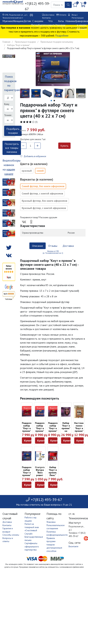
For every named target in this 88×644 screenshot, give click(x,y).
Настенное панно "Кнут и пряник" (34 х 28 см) (80, 430)
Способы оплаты (11, 535)
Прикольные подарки (25, 42)
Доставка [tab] (68, 246)
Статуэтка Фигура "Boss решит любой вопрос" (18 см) (41, 475)
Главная (6, 42)
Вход (74, 15)
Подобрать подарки (13, 131)
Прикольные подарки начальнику (57, 42)
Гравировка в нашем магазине (82, 25)
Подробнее (62, 36)
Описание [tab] (38, 246)
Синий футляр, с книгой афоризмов (42, 193)
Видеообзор (29, 408)
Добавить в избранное (33, 156)
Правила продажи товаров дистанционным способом (54, 545)
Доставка (50, 15)
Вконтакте (73, 546)
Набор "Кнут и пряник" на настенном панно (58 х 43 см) (67, 432)
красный (27, 171)
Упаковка (51, 522)
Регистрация (78, 18)
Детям (27, 21)
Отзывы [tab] (53, 246)
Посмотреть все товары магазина (12, 148)
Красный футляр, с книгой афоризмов (44, 208)
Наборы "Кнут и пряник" (19, 45)
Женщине (18, 21)
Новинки (70, 21)
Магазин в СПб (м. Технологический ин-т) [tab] (53, 252)
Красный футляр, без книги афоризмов (44, 201)
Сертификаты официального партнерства (32, 547)
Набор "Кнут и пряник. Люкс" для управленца (55, 474)
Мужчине (8, 21)
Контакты (46, 18)
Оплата (63, 15)
